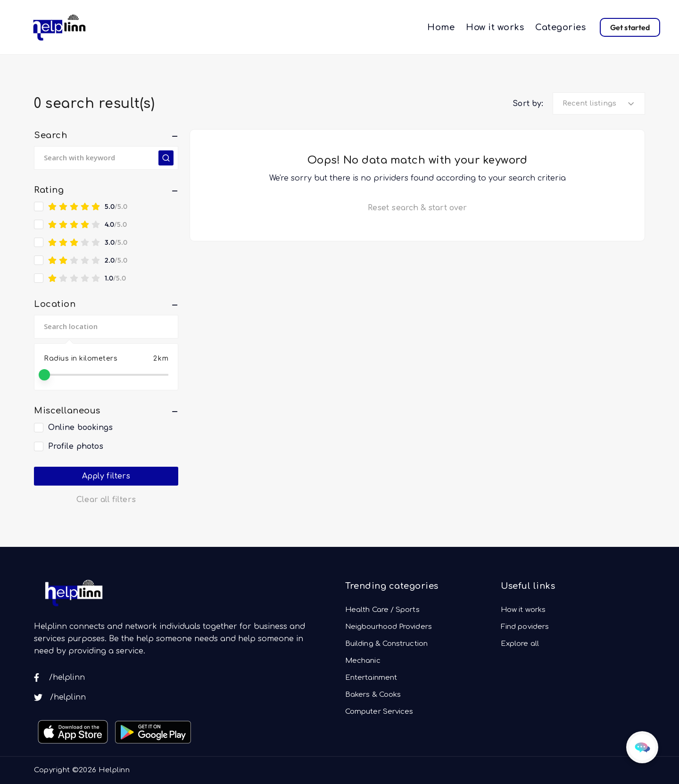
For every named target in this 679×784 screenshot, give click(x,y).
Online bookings (80, 428)
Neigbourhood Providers (389, 627)
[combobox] (599, 103)
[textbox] (594, 103)
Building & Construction (386, 644)
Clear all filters (106, 500)
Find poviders (525, 627)
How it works (495, 27)
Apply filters (106, 476)
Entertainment (371, 678)
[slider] (44, 375)
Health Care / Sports (382, 610)
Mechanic (363, 661)
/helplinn (59, 677)
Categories (560, 27)
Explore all (520, 644)
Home (441, 27)
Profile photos (76, 446)
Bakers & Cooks (373, 695)
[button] (106, 135)
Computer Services (379, 712)
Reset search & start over (417, 208)
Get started (630, 27)
